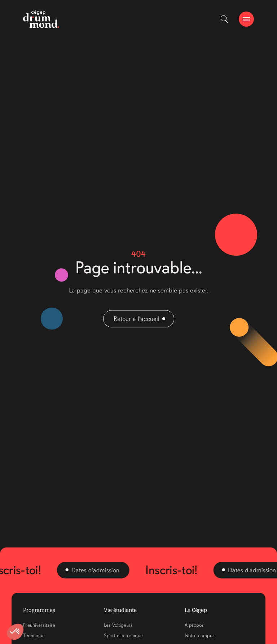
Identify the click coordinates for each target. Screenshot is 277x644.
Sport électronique (123, 636)
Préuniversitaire (39, 625)
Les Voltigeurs (118, 625)
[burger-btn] (246, 19)
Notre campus (200, 636)
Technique (34, 636)
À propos (194, 625)
